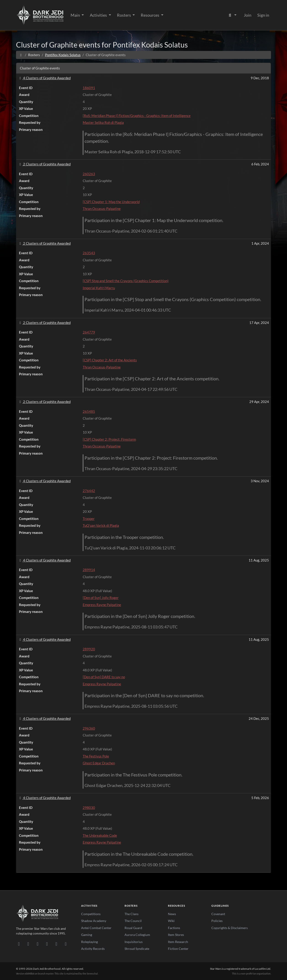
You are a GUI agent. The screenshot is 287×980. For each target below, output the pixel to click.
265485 (89, 411)
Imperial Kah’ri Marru (99, 288)
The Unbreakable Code (100, 835)
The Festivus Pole (96, 756)
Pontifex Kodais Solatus (63, 55)
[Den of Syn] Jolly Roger (101, 598)
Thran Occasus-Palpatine (102, 209)
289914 (89, 570)
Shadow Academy (94, 921)
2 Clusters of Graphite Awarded (44, 164)
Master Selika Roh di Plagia (103, 122)
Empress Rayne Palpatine (102, 605)
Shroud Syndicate (137, 949)
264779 (89, 332)
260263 (89, 174)
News (172, 914)
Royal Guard (133, 928)
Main (76, 15)
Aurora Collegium (137, 935)
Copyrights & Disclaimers (230, 928)
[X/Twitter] (56, 944)
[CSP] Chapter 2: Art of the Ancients (110, 360)
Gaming (87, 935)
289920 (89, 649)
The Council (133, 921)
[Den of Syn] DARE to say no (104, 677)
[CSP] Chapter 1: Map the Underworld (111, 202)
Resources (150, 15)
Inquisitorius (134, 942)
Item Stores (176, 935)
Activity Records (93, 949)
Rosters (124, 15)
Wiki (171, 921)
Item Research (178, 942)
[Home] (21, 55)
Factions (174, 928)
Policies (217, 921)
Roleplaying (89, 942)
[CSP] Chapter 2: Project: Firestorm (109, 439)
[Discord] (19, 944)
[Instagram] (47, 944)
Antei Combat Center (96, 928)
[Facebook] (38, 944)
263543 (89, 253)
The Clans (132, 914)
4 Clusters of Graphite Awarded (44, 78)
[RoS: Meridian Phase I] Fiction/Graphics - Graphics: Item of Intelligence (137, 116)
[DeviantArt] (28, 944)
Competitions (91, 914)
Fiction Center (178, 949)
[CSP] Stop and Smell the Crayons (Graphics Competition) (126, 281)
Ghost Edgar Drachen (99, 763)
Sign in (263, 15)
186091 (89, 88)
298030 (89, 808)
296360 (89, 728)
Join (248, 15)
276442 (89, 491)
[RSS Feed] (66, 944)
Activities (99, 15)
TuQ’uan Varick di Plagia (101, 525)
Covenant (218, 914)
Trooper (89, 519)
